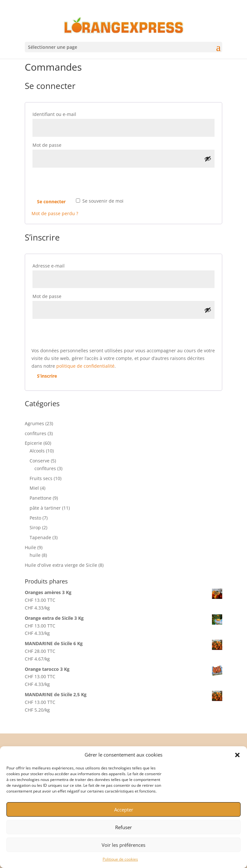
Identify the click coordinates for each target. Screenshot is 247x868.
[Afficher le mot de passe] (208, 159)
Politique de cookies (120, 859)
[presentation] (80, 183)
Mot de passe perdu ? (55, 213)
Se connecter (51, 202)
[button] (237, 755)
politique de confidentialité (85, 366)
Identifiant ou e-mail (68, 114)
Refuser (123, 827)
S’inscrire (47, 376)
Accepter (124, 810)
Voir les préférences (123, 845)
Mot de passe (61, 144)
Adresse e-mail (62, 265)
